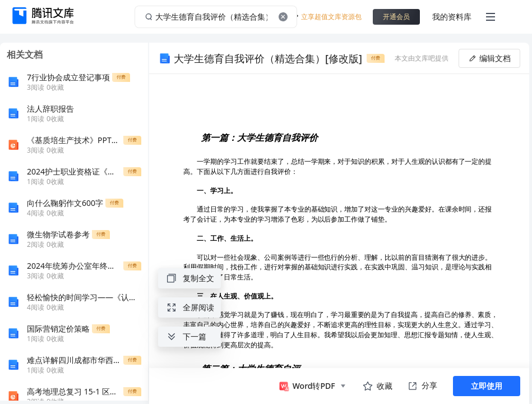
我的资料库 (452, 17)
